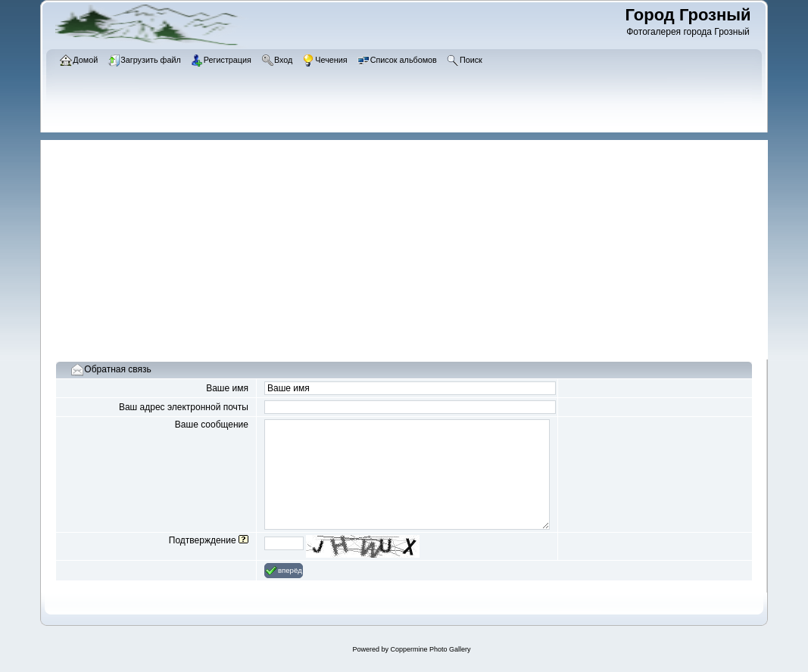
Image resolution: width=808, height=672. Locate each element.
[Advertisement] (412, 246)
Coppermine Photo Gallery (430, 649)
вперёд (284, 571)
